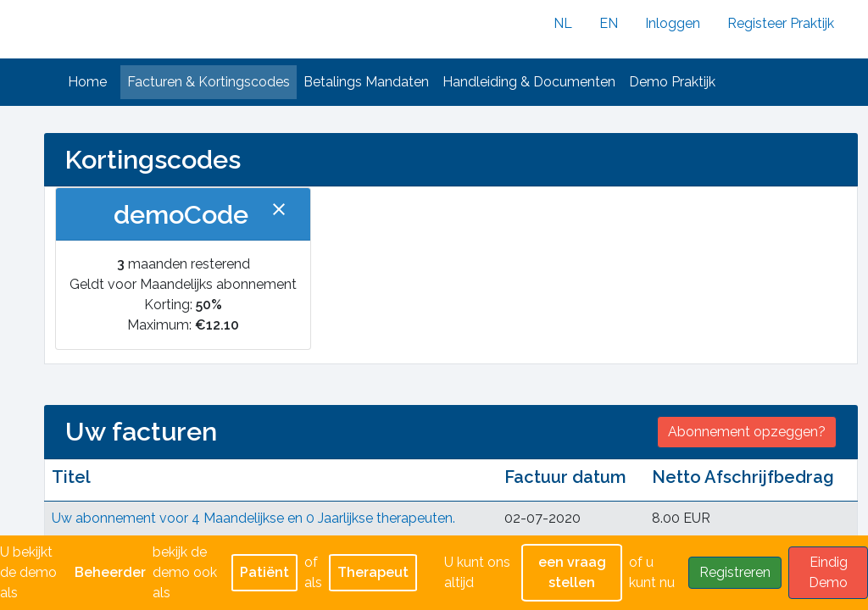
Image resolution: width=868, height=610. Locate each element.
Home (87, 82)
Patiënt (264, 572)
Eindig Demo (828, 572)
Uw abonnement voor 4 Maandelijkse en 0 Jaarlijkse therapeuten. (253, 518)
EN (609, 23)
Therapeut (373, 572)
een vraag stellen (572, 572)
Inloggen (673, 23)
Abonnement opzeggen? (747, 432)
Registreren (735, 572)
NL (563, 23)
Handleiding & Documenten (529, 82)
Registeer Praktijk (781, 23)
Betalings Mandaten (366, 82)
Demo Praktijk (672, 82)
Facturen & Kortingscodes (209, 82)
